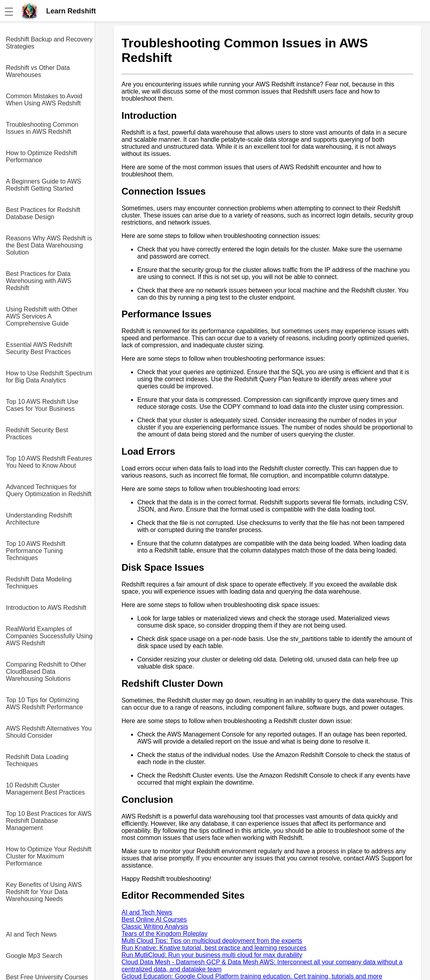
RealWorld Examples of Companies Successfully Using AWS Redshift (49, 636)
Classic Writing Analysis (155, 927)
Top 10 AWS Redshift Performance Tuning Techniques (36, 551)
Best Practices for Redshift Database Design (43, 213)
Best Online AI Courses (154, 919)
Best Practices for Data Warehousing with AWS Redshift (39, 281)
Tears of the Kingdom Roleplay (165, 934)
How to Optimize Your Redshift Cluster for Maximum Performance (49, 856)
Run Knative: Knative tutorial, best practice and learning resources (214, 948)
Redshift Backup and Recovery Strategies (49, 43)
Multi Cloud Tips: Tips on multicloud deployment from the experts (212, 941)
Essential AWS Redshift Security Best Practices (39, 348)
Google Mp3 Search (34, 956)
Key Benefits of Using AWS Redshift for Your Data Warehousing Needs (44, 892)
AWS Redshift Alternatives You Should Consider (49, 732)
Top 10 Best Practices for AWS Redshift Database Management (49, 821)
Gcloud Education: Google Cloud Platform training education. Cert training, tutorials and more (252, 976)
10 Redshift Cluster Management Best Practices (45, 789)
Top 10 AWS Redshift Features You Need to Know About (49, 462)
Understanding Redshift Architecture (39, 519)
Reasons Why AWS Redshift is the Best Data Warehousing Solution (49, 245)
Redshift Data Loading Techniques (37, 760)
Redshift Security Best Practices (37, 434)
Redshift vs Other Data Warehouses (38, 71)
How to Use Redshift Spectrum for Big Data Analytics (49, 377)
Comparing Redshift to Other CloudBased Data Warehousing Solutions (46, 672)
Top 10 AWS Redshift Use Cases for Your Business (42, 405)
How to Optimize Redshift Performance (42, 156)
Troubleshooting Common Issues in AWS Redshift (42, 128)
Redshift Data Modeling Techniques (39, 583)
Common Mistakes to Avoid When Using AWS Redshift (44, 100)
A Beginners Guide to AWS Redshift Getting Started (44, 185)
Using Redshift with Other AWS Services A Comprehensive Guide (42, 316)
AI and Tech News (31, 934)
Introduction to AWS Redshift (46, 608)
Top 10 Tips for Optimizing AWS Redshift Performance (44, 704)
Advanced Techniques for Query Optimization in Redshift (49, 490)
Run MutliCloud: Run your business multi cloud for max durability (212, 955)
